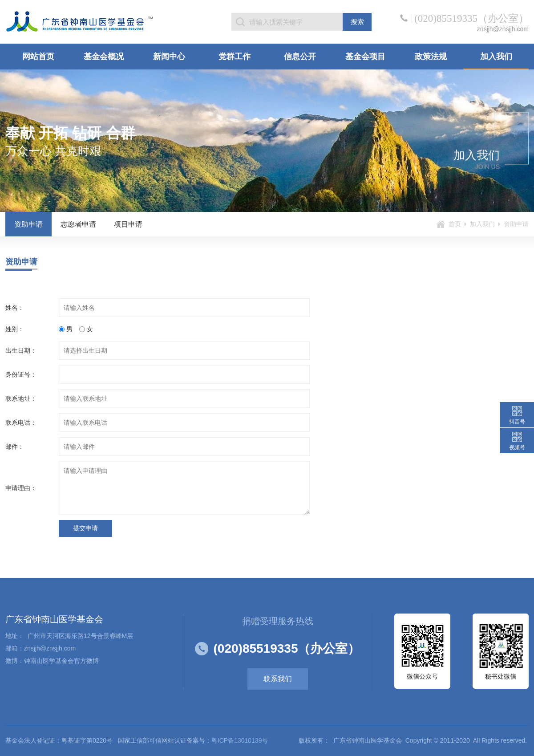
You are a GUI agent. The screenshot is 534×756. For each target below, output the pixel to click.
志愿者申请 (78, 224)
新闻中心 (169, 57)
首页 (455, 224)
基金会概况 (104, 57)
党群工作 (235, 57)
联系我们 (278, 679)
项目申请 (128, 224)
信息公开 (300, 57)
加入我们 (496, 57)
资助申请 (28, 224)
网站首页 (38, 57)
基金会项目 (365, 57)
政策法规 (431, 57)
